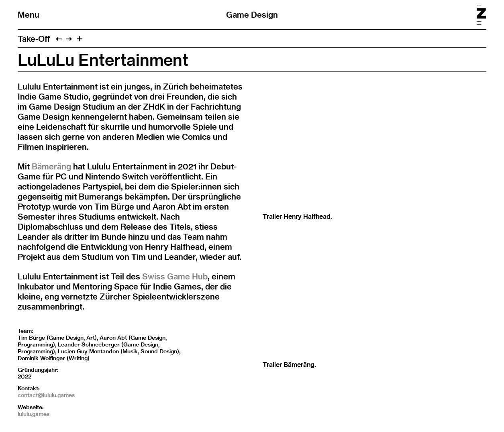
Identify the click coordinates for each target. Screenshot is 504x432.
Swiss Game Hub (175, 276)
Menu (29, 15)
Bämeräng (51, 166)
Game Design (252, 15)
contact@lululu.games (46, 395)
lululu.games (34, 414)
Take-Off (34, 39)
